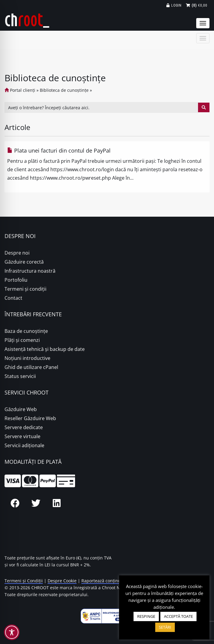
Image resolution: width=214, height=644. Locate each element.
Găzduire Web (21, 409)
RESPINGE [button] (146, 616)
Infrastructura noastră (30, 271)
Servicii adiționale (24, 445)
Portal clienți (20, 90)
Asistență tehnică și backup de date (45, 349)
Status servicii (20, 376)
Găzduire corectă (24, 262)
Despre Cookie (62, 581)
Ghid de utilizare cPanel (31, 367)
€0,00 (197, 5)
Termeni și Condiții (24, 581)
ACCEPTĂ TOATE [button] (178, 616)
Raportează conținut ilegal (108, 581)
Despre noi (17, 253)
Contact (13, 298)
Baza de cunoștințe (26, 331)
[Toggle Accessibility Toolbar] (12, 632)
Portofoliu (16, 280)
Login (174, 5)
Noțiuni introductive (27, 358)
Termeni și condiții (25, 289)
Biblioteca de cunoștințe (64, 90)
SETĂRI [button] (165, 627)
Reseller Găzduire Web (30, 418)
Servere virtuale (22, 436)
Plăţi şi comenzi (22, 340)
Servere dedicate (24, 427)
